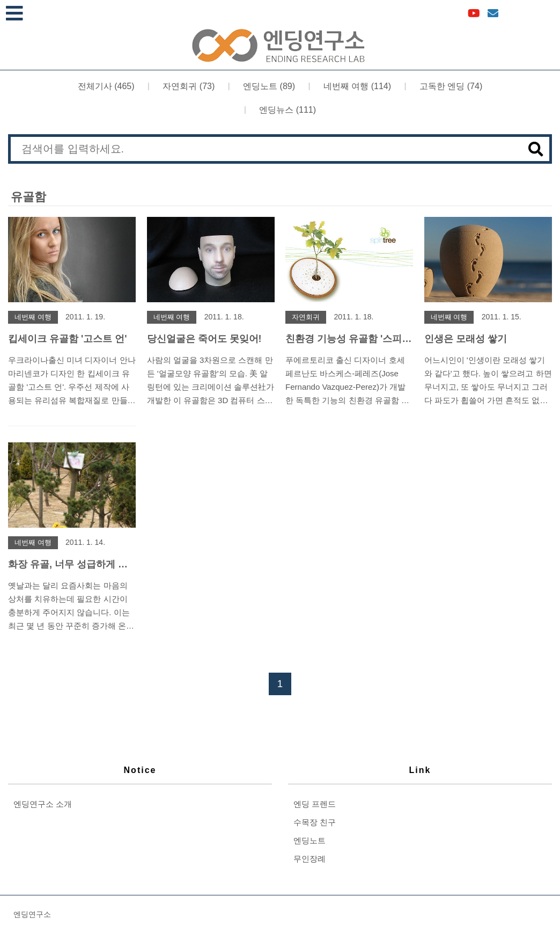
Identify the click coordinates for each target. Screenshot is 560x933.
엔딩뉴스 (286, 109)
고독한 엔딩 (450, 86)
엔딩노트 (268, 86)
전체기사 (106, 86)
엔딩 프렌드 (315, 804)
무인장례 (310, 859)
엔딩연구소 (32, 914)
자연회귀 (187, 86)
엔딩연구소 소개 (43, 804)
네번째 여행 (356, 86)
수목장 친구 (315, 822)
